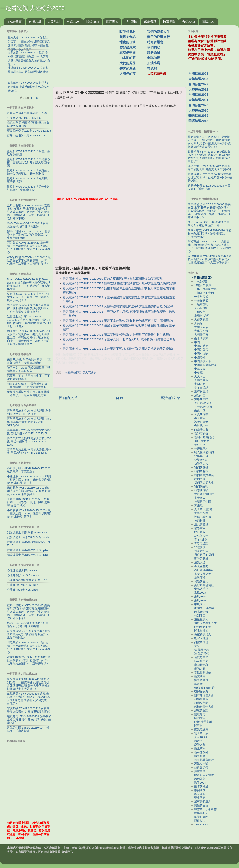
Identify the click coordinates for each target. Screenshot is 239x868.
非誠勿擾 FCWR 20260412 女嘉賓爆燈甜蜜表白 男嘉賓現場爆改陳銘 (29, 710)
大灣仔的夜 (128, 74)
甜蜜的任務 (128, 42)
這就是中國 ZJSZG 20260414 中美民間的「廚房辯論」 (28, 729)
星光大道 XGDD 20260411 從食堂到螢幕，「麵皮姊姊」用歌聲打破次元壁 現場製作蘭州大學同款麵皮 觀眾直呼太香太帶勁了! (29, 684)
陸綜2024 (93, 22)
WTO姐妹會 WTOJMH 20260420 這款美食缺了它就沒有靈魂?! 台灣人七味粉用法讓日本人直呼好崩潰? (29, 261)
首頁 (119, 398)
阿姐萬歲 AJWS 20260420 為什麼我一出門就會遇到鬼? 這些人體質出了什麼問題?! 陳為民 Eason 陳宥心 (29, 248)
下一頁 (34, 98)
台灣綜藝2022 (198, 84)
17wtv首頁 (15, 22)
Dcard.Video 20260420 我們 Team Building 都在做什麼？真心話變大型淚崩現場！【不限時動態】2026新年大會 (29, 284)
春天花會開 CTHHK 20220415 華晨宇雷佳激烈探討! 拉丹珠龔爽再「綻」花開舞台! (118, 321)
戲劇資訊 (150, 22)
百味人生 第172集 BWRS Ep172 (27, 136)
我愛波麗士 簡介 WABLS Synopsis (28, 537)
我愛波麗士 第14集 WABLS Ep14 (27, 550)
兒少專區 (131, 22)
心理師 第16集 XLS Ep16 (22, 590)
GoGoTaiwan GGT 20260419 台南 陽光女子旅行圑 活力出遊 (28, 225)
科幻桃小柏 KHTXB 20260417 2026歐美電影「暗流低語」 (29, 470)
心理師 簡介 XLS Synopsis (23, 575)
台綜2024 (73, 22)
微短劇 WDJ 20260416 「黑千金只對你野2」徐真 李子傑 (28, 188)
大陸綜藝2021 (198, 100)
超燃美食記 (128, 37)
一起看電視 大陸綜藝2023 (32, 8)
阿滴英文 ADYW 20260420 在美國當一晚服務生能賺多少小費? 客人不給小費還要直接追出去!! (28, 308)
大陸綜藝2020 (198, 110)
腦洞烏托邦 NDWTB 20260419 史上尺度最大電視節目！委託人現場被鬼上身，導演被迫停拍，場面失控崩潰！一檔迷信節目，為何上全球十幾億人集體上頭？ (29, 338)
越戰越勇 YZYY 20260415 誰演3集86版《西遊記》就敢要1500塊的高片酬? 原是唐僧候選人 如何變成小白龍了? (28, 699)
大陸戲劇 (54, 22)
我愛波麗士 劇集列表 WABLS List (28, 532)
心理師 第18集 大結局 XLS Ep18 (27, 580)
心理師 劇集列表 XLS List (23, 570)
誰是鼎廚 (154, 53)
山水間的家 (128, 58)
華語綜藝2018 (198, 121)
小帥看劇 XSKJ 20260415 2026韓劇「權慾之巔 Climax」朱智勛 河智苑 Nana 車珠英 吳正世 (29, 514)
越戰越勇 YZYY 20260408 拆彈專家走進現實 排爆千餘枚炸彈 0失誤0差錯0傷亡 (29, 720)
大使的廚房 (128, 63)
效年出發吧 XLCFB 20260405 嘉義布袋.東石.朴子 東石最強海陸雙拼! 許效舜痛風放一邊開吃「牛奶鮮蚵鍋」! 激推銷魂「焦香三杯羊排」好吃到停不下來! (29, 212)
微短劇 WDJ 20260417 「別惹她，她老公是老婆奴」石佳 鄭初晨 (28, 172)
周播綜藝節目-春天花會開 (81, 373)
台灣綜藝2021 (198, 95)
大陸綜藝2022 (198, 90)
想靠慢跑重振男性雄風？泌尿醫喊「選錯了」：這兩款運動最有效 (28, 394)
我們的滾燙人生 (158, 32)
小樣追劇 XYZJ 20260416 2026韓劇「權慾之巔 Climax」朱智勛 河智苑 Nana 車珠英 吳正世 (29, 480)
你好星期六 (128, 47)
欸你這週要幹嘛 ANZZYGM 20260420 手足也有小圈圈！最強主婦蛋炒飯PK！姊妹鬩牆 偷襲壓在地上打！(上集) (29, 321)
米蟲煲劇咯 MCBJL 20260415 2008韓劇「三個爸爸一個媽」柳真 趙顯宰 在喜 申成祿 (29, 502)
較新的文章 (68, 398)
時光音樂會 (155, 42)
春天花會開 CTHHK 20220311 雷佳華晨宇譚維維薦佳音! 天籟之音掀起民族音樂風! (118, 349)
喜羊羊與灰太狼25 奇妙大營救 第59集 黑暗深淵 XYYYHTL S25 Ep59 (29, 432)
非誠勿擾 (154, 58)
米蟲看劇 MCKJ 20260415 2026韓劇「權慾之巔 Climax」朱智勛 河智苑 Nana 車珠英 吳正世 (29, 491)
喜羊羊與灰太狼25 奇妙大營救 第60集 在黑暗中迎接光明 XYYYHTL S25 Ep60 (29, 422)
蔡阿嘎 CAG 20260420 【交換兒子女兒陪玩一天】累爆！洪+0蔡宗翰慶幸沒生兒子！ (28, 297)
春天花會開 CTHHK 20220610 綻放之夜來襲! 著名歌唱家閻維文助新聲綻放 (113, 279)
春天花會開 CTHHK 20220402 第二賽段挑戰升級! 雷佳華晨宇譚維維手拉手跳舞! (116, 335)
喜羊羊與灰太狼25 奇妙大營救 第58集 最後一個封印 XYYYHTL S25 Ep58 (29, 441)
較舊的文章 (171, 398)
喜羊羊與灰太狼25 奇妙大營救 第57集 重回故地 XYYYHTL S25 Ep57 (29, 451)
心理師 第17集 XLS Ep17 (22, 585)
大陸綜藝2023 (198, 79)
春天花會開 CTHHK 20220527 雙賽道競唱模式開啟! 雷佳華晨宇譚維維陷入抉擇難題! (119, 283)
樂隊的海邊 (128, 68)
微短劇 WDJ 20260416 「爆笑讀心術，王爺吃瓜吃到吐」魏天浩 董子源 (29, 162)
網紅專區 (112, 22)
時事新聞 (169, 22)
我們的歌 (154, 47)
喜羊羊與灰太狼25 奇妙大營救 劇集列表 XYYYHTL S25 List (29, 412)
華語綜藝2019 (198, 116)
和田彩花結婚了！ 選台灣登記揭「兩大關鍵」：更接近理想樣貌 (27, 386)
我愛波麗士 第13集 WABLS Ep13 (27, 555)
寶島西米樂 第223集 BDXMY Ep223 (29, 131)
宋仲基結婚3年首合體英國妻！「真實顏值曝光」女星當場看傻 (29, 361)
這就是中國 (128, 53)
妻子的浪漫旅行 (158, 37)
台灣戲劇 (35, 22)
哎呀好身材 (128, 32)
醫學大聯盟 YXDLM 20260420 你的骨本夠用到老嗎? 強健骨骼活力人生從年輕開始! (29, 235)
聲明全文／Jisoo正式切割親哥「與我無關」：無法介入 (29, 369)
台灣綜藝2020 (198, 105)
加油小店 (154, 63)
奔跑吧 (152, 68)
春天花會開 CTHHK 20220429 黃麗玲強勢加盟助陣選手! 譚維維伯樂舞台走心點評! (118, 306)
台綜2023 (188, 22)
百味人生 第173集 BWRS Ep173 (27, 113)
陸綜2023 (208, 22)
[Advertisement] (88, 54)
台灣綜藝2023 (198, 74)
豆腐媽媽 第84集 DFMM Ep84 (25, 118)
